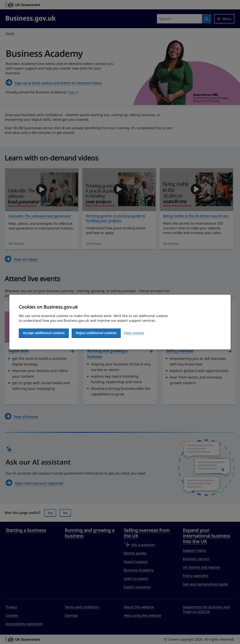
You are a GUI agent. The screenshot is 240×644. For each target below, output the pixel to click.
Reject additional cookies (96, 333)
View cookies (134, 333)
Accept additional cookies (44, 333)
